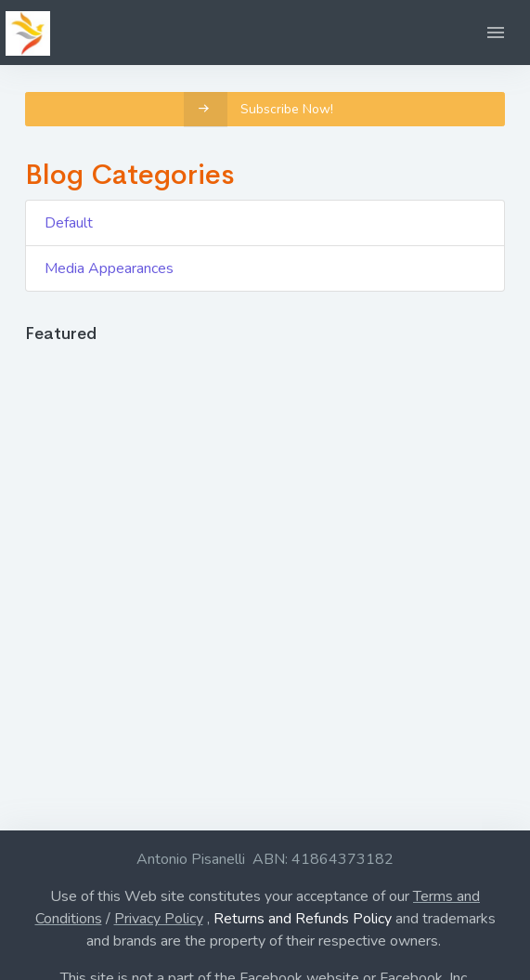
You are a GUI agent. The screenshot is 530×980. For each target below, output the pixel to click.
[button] (496, 33)
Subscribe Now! (259, 109)
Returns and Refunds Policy (303, 919)
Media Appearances (109, 268)
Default (69, 223)
